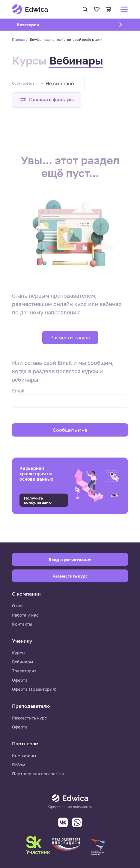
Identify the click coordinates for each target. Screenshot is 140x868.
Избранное (97, 9)
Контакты (22, 624)
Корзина (109, 9)
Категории (36, 24)
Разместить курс (70, 338)
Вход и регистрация (70, 559)
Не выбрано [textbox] (60, 83)
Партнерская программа (38, 774)
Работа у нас (25, 615)
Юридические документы (70, 807)
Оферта (20, 680)
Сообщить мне (70, 430)
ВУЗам (19, 765)
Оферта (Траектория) (34, 689)
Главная (18, 39)
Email (18, 391)
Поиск (85, 9)
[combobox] (62, 83)
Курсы (29, 60)
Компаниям (24, 755)
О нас (18, 606)
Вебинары (76, 60)
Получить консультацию (38, 500)
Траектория (24, 671)
